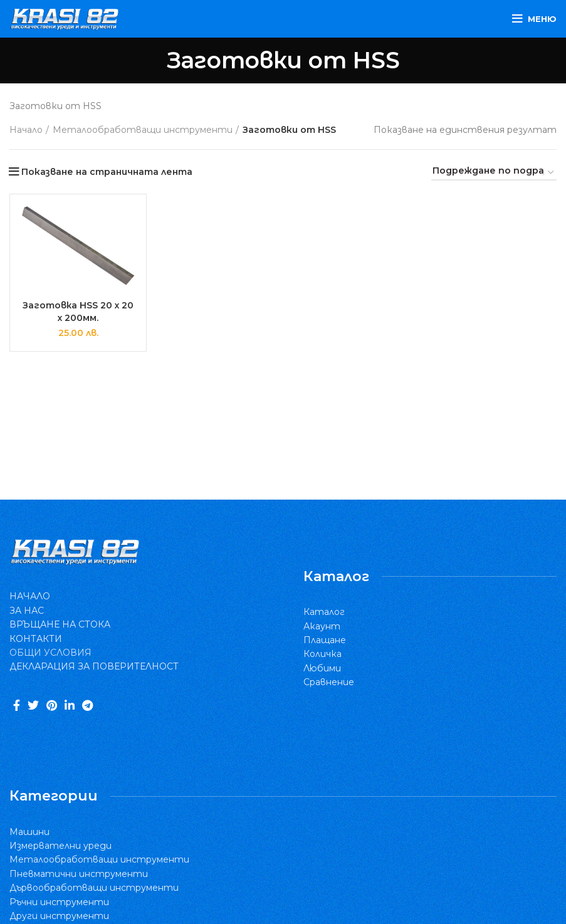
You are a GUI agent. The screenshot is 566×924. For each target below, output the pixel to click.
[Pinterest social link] (52, 705)
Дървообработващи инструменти (94, 888)
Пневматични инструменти (79, 874)
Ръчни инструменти (59, 902)
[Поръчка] (494, 173)
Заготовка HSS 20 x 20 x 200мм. (78, 312)
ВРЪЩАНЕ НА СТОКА (60, 624)
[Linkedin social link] (70, 705)
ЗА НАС (27, 611)
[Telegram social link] (87, 705)
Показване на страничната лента (107, 172)
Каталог (324, 612)
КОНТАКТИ (36, 639)
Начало (26, 130)
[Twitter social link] (33, 705)
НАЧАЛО (30, 596)
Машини (29, 832)
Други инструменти (59, 916)
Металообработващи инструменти (143, 130)
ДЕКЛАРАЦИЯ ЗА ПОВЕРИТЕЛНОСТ (94, 666)
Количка (322, 654)
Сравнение (329, 682)
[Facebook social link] (17, 705)
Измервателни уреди (60, 846)
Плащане (325, 640)
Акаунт (322, 626)
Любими (322, 668)
